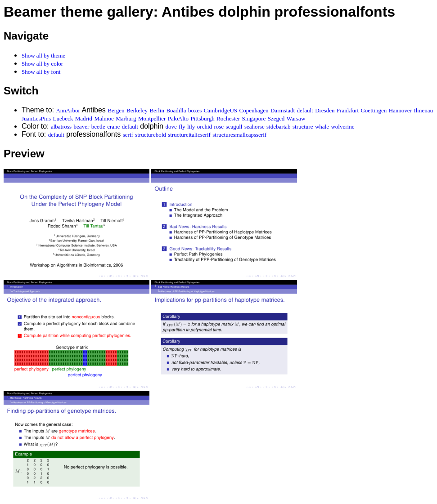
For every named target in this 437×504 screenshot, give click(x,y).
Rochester (228, 118)
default (305, 110)
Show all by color (42, 64)
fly (182, 127)
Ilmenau (423, 110)
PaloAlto (178, 118)
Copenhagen (254, 110)
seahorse (255, 127)
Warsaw (296, 118)
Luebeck (63, 118)
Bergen (116, 110)
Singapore (254, 118)
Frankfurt (348, 110)
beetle (98, 127)
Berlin (157, 110)
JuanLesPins (36, 118)
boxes (195, 110)
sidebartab (278, 127)
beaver (82, 127)
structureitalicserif (189, 135)
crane (113, 127)
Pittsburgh (202, 118)
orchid (205, 127)
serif (128, 135)
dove (171, 127)
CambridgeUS (221, 110)
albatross (61, 127)
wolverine (342, 127)
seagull (234, 127)
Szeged (276, 118)
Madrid (84, 118)
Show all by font (41, 72)
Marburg (126, 118)
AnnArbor (68, 110)
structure (303, 127)
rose (219, 127)
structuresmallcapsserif (239, 135)
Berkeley (137, 110)
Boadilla (176, 110)
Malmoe (104, 118)
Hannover (400, 110)
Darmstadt (283, 110)
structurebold (151, 135)
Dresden (325, 110)
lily (191, 127)
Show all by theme (43, 56)
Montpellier (152, 118)
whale (322, 127)
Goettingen (374, 110)
